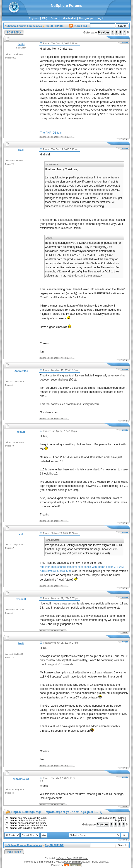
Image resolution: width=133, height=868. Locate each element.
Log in (100, 18)
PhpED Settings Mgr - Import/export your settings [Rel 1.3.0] (57, 812)
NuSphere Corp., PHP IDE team (72, 858)
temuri (21, 432)
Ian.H (21, 150)
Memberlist (69, 18)
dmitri (21, 44)
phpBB (40, 862)
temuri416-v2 (21, 779)
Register (34, 18)
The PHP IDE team (52, 133)
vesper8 (21, 599)
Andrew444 (21, 371)
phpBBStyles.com (81, 862)
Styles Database (100, 862)
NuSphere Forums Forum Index (23, 26)
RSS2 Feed (78, 26)
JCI (21, 534)
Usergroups (86, 18)
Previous (104, 33)
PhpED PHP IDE (54, 26)
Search (55, 18)
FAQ (45, 18)
